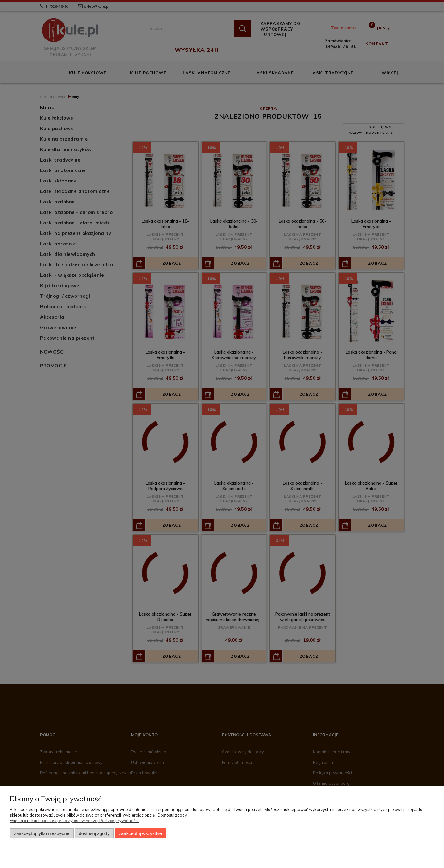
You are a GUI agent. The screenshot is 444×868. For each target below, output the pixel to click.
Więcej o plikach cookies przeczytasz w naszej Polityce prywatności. (75, 821)
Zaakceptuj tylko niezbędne (42, 833)
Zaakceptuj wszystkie (140, 833)
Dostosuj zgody (94, 833)
